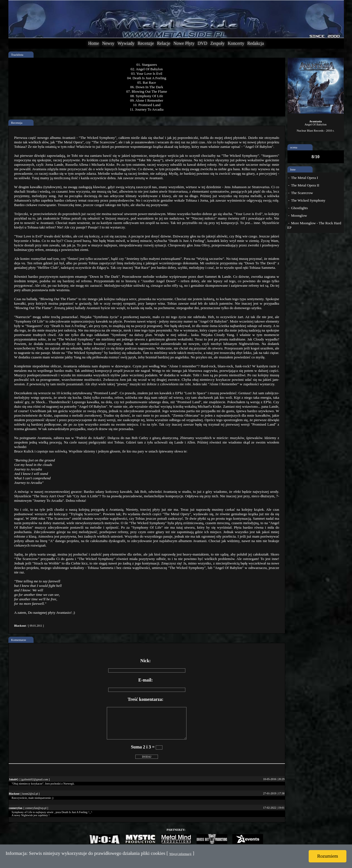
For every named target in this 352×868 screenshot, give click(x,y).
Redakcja (256, 43)
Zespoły (218, 43)
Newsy (108, 43)
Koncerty (236, 43)
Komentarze (19, 640)
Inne (293, 169)
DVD (203, 43)
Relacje (164, 43)
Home (94, 43)
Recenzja (17, 123)
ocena (294, 147)
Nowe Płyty (184, 43)
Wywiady (126, 43)
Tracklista (17, 55)
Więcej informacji (180, 854)
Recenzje (146, 43)
